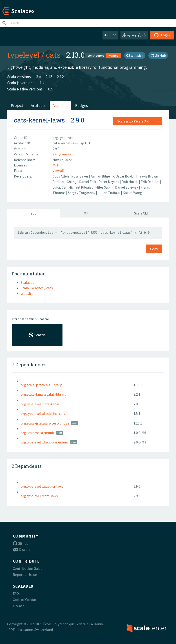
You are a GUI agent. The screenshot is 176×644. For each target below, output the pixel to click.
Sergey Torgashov (82, 193)
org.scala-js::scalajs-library (41, 385)
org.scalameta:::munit (38, 433)
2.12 (60, 77)
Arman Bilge (101, 176)
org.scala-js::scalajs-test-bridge (45, 423)
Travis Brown (148, 176)
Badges (81, 105)
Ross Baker (80, 176)
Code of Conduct (25, 600)
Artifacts (38, 105)
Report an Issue (25, 575)
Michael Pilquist (81, 187)
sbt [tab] (33, 213)
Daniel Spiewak (127, 187)
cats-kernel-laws (39, 120)
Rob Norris (130, 182)
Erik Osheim (150, 182)
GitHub (158, 55)
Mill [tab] (87, 213)
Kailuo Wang (132, 193)
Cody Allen (61, 176)
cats (53, 55)
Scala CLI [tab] (141, 213)
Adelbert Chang (65, 182)
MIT (56, 165)
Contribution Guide (28, 568)
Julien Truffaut (109, 193)
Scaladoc (27, 282)
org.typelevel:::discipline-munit (45, 442)
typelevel (23, 55)
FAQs (17, 593)
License (19, 606)
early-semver (63, 154)
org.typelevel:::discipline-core (43, 413)
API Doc (110, 35)
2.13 (49, 77)
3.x (39, 77)
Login (162, 35)
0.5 (51, 89)
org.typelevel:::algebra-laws (42, 486)
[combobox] (138, 121)
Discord (22, 549)
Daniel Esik (88, 182)
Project (17, 105)
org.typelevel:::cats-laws (39, 496)
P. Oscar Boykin (124, 176)
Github (21, 543)
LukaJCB (60, 187)
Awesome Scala (134, 35)
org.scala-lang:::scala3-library (43, 394)
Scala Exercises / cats (37, 288)
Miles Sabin (104, 187)
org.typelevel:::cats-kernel (41, 404)
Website (135, 55)
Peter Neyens (109, 182)
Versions (60, 105)
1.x (42, 83)
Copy (154, 249)
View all (58, 171)
